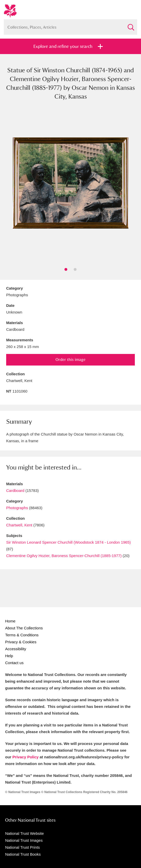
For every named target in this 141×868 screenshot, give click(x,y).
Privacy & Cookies (21, 642)
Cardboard (15, 491)
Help (9, 656)
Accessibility (16, 649)
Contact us (14, 663)
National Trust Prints (22, 847)
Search (131, 25)
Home (10, 621)
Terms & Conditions (22, 635)
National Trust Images (24, 840)
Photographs (17, 508)
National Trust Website (25, 833)
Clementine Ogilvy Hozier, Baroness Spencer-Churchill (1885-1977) (64, 556)
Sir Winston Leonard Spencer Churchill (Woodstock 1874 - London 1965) (68, 542)
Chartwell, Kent (19, 525)
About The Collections (24, 628)
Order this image (70, 359)
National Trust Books (23, 854)
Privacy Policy (25, 757)
